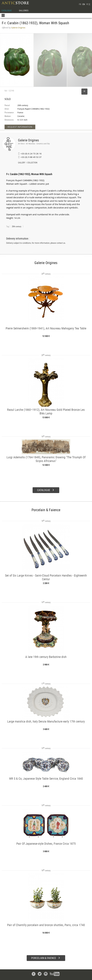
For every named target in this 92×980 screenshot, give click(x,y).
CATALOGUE (7, 10)
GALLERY (22, 163)
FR (80, 4)
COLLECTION (32, 163)
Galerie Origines (28, 140)
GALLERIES (24, 10)
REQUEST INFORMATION (20, 127)
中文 (88, 4)
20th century (17, 226)
